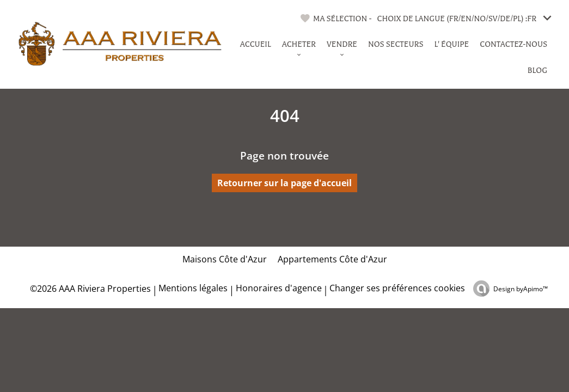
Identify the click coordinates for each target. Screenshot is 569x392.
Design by (521, 289)
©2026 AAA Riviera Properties (89, 289)
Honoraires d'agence (279, 288)
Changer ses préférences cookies (397, 288)
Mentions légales (193, 288)
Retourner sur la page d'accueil (284, 183)
